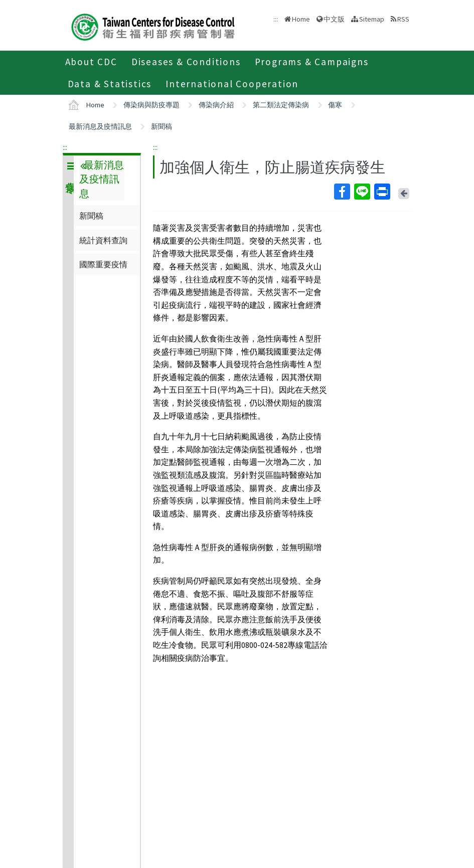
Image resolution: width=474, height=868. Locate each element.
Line (362, 192)
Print (382, 192)
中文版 (334, 19)
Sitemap (372, 19)
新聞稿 (162, 126)
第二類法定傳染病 (281, 105)
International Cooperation (232, 84)
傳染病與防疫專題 (151, 105)
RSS (403, 19)
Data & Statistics (110, 84)
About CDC (91, 62)
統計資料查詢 (103, 240)
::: (65, 147)
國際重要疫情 (103, 264)
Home (301, 19)
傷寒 (335, 105)
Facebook (342, 192)
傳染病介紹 (216, 105)
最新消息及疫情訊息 (100, 126)
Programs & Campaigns (312, 62)
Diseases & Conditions (186, 62)
